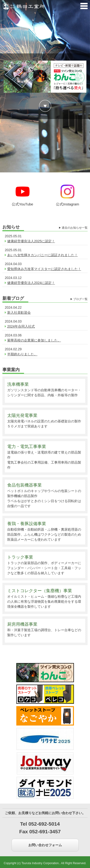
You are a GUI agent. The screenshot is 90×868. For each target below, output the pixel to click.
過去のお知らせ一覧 (75, 228)
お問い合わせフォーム (45, 845)
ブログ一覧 (80, 299)
